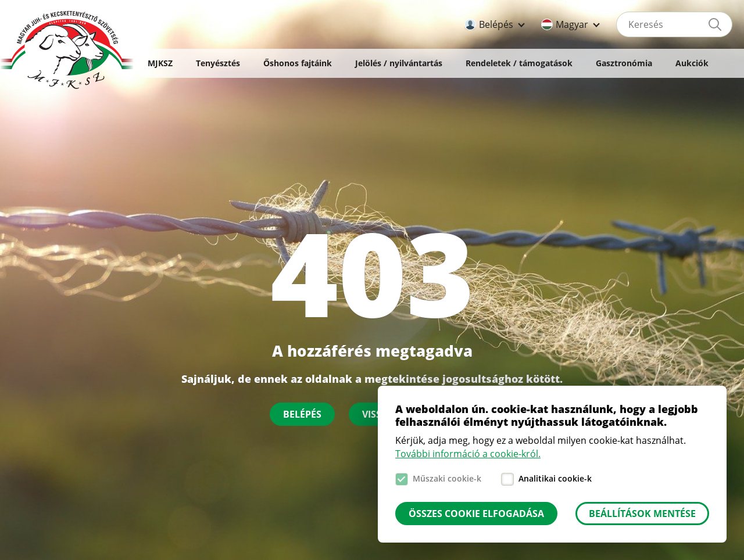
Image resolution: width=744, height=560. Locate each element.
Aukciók (692, 63)
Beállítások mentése (642, 514)
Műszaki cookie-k (447, 478)
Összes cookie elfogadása (476, 514)
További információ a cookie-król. (468, 454)
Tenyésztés (218, 63)
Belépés (496, 24)
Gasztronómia (624, 63)
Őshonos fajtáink (298, 63)
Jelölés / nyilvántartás (399, 63)
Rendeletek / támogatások (519, 63)
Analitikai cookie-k (555, 478)
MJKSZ (160, 63)
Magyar (572, 24)
